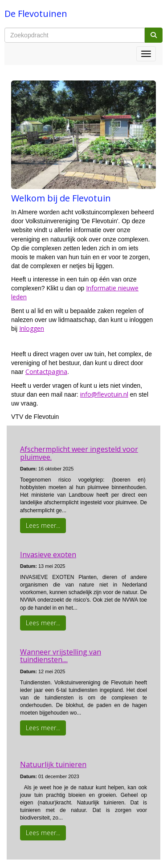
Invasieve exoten (48, 555)
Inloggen (32, 328)
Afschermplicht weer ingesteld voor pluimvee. (79, 453)
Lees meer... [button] (43, 525)
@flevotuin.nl (104, 394)
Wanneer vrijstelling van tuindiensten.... (61, 656)
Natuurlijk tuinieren (53, 764)
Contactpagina (46, 372)
